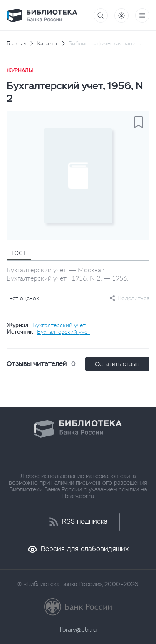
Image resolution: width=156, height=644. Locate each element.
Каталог (47, 43)
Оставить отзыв (117, 364)
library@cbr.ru (78, 630)
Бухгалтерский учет (59, 325)
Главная (17, 43)
